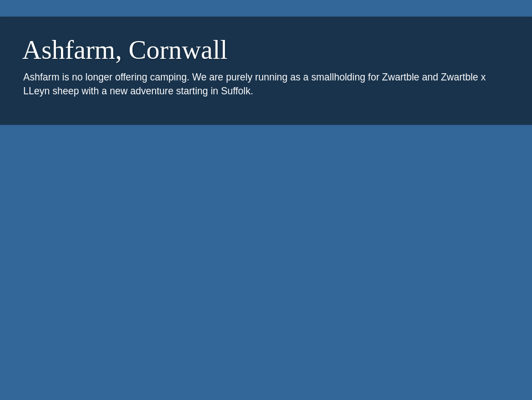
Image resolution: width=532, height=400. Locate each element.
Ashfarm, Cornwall (125, 50)
